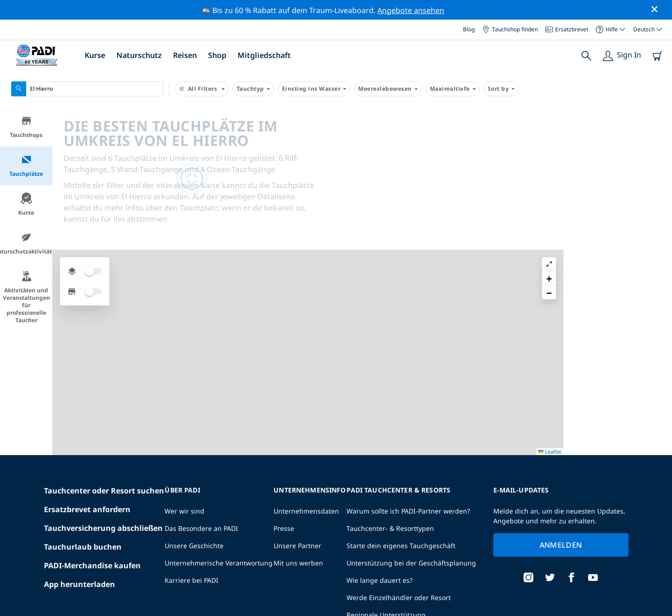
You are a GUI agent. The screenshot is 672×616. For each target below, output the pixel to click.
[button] (658, 136)
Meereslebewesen (388, 89)
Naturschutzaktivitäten (26, 243)
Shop (217, 55)
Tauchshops (26, 127)
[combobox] (87, 89)
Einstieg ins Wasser (314, 89)
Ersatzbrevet (567, 29)
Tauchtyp (253, 89)
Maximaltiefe (453, 89)
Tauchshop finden (510, 29)
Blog (469, 29)
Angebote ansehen (411, 10)
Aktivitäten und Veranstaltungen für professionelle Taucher (26, 297)
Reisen (185, 55)
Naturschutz (139, 55)
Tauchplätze (26, 166)
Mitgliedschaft (264, 55)
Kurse (95, 55)
